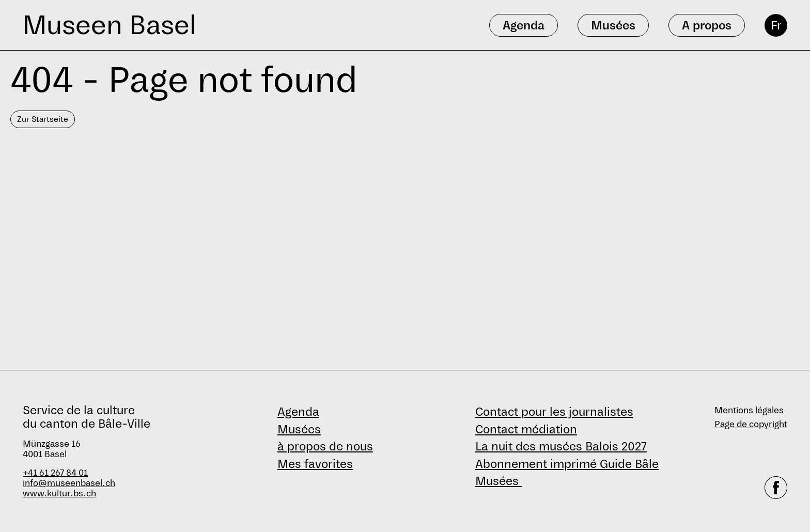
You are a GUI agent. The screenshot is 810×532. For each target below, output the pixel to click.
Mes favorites (315, 464)
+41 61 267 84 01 (55, 473)
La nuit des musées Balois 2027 (561, 446)
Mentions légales (749, 410)
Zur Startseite (43, 119)
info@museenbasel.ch (69, 483)
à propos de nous (325, 446)
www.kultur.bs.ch (59, 494)
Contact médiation (526, 429)
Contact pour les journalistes (554, 412)
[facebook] (776, 488)
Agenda (298, 412)
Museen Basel (109, 25)
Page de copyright (751, 424)
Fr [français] (776, 25)
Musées (299, 429)
